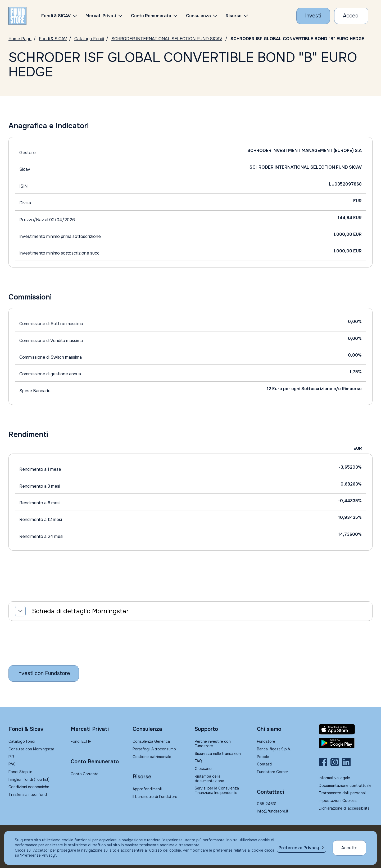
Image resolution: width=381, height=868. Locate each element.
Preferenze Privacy (299, 848)
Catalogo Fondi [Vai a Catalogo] (89, 39)
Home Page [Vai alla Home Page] (20, 39)
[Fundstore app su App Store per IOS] (346, 729)
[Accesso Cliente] (351, 16)
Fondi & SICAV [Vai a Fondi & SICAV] (53, 39)
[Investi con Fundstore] (313, 16)
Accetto (349, 848)
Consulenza (198, 16)
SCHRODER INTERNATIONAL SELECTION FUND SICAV (167, 39)
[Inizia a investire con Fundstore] (44, 673)
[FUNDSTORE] (17, 16)
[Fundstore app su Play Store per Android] (346, 743)
